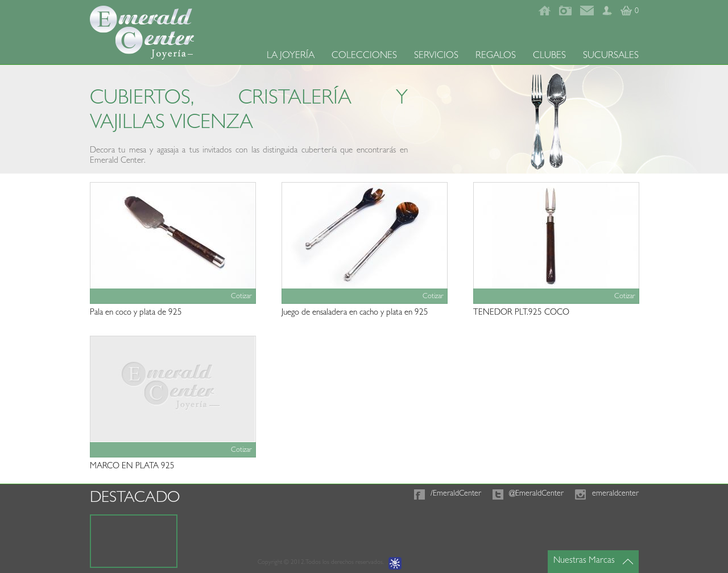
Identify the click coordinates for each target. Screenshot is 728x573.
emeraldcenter (615, 494)
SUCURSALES (611, 56)
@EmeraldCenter (536, 494)
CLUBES (549, 56)
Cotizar (241, 297)
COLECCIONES (364, 56)
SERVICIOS (436, 56)
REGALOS (496, 56)
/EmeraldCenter (456, 494)
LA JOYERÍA (291, 56)
